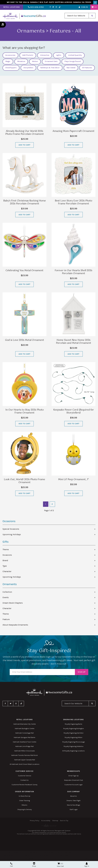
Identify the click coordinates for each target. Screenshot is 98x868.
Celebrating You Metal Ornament (24, 271)
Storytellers (28, 69)
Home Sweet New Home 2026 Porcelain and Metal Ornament (74, 343)
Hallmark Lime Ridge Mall (24, 747)
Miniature (21, 62)
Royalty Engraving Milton (73, 738)
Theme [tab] (6, 550)
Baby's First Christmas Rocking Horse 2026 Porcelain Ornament (25, 203)
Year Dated (71, 69)
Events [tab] (6, 598)
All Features (87, 69)
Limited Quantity (75, 56)
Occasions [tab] (7, 556)
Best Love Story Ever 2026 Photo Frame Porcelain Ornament (73, 203)
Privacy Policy (35, 821)
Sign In (85, 8)
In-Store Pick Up (24, 797)
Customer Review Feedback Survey (24, 785)
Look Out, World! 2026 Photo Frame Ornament (24, 482)
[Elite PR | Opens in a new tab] (49, 827)
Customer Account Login (73, 785)
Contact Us (24, 781)
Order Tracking (25, 801)
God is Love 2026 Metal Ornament (25, 341)
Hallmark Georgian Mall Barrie (24, 738)
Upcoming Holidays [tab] (12, 535)
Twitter (49, 8)
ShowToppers (11, 69)
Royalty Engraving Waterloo (74, 747)
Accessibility (46, 821)
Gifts (6, 543)
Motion (35, 62)
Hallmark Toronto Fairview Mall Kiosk (24, 756)
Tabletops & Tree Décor (50, 69)
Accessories (10, 56)
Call (11, 865)
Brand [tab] (5, 561)
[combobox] (77, 17)
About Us (73, 797)
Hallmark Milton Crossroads (25, 752)
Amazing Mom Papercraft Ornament (73, 132)
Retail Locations (12, 8)
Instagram (53, 8)
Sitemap (55, 821)
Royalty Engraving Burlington (74, 729)
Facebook (47, 8)
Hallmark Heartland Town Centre (25, 743)
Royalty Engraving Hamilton (74, 734)
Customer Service (25, 777)
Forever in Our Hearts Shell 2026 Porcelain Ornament (73, 273)
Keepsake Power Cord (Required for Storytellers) (74, 412)
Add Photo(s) (28, 56)
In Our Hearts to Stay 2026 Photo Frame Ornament (25, 412)
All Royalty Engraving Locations (73, 752)
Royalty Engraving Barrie (73, 725)
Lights (59, 56)
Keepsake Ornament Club (74, 781)
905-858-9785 (34, 8)
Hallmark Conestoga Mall (24, 734)
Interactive (45, 56)
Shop (34, 865)
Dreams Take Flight (73, 801)
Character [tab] (7, 572)
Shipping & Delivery (25, 810)
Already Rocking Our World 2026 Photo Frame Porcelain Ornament (25, 134)
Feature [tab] (6, 620)
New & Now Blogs (74, 806)
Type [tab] (5, 567)
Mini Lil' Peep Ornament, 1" (73, 480)
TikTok (56, 8)
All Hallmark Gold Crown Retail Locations (25, 765)
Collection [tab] (7, 593)
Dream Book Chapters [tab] (13, 604)
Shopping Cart (92, 8)
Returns (24, 806)
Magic (8, 62)
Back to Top (64, 821)
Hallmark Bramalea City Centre (25, 725)
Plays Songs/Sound (73, 62)
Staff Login (74, 810)
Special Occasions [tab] (11, 530)
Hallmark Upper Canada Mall (25, 761)
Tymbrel (68, 832)
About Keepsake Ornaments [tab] (15, 626)
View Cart (60, 866)
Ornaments (10, 585)
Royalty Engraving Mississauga (74, 743)
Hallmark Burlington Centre (25, 729)
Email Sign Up (74, 777)
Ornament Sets (51, 62)
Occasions (9, 522)
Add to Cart (24, 146)
